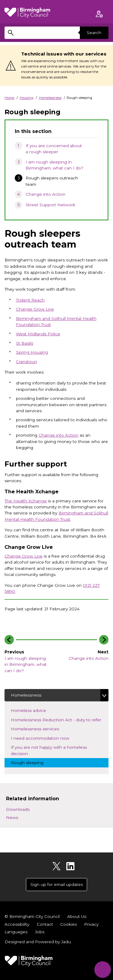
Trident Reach (30, 300)
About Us (77, 916)
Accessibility (17, 924)
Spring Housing (32, 352)
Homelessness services (40, 728)
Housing (27, 98)
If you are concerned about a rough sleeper (54, 149)
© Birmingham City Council (32, 916)
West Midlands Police (38, 334)
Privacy (91, 924)
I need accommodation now (45, 738)
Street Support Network (50, 205)
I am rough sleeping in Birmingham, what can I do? (55, 165)
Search (94, 33)
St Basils (25, 343)
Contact (45, 924)
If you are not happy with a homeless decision (49, 750)
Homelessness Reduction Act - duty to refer (60, 719)
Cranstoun (27, 362)
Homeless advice (34, 710)
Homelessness (50, 98)
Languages (16, 932)
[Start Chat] (103, 970)
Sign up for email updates (57, 884)
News (12, 817)
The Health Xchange (26, 501)
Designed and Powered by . (38, 942)
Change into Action (46, 194)
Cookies (69, 924)
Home (9, 98)
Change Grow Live (35, 309)
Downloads (18, 809)
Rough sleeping (32, 762)
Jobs (40, 932)
